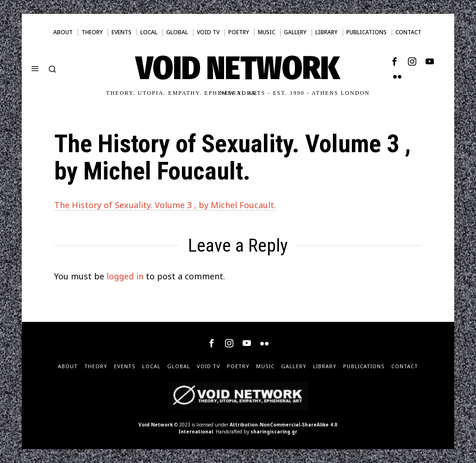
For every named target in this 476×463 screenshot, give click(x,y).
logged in (125, 276)
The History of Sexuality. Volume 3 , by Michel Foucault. (165, 205)
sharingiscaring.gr (274, 432)
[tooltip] (395, 62)
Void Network (156, 425)
